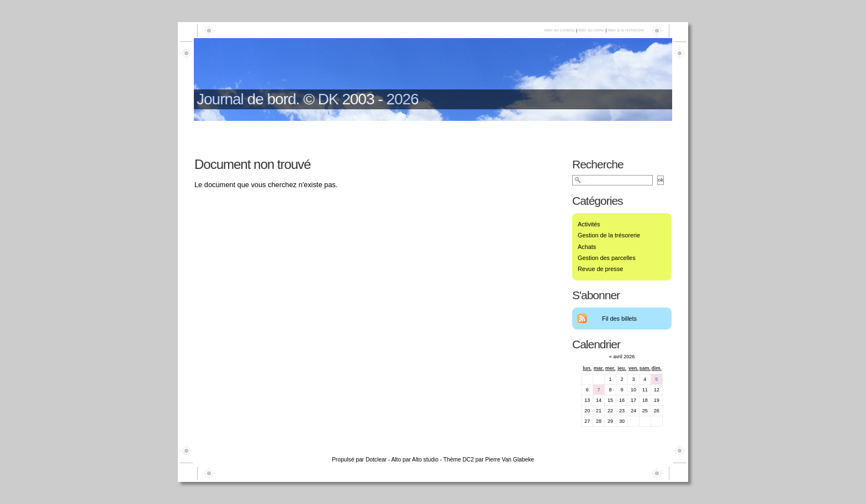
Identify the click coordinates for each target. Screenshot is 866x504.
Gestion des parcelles (607, 258)
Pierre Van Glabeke (509, 460)
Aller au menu (591, 30)
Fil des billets (619, 319)
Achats (587, 247)
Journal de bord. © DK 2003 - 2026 (308, 99)
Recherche (598, 164)
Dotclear (376, 460)
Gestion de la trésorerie (609, 235)
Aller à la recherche (626, 30)
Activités (589, 224)
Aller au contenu (559, 30)
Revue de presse (600, 269)
